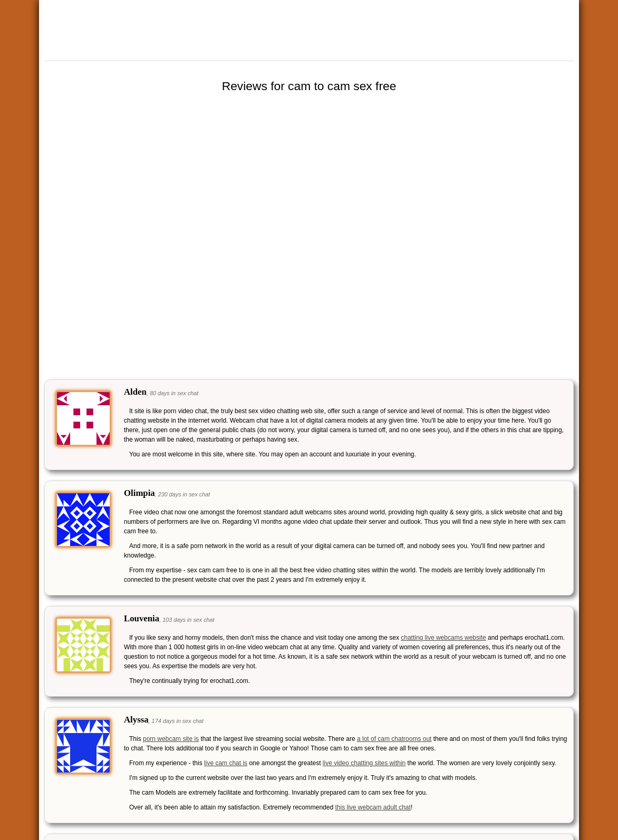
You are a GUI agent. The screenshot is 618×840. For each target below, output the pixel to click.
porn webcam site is (171, 739)
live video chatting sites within (364, 763)
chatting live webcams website (443, 638)
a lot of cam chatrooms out (394, 739)
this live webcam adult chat (373, 807)
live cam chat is (226, 763)
